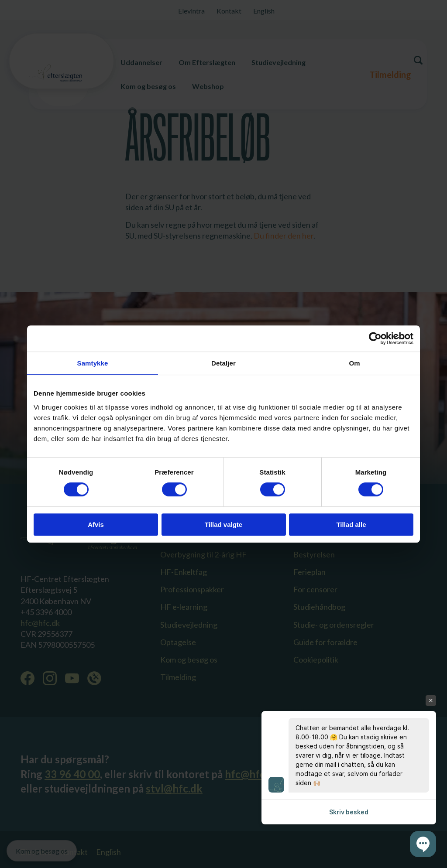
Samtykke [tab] (93, 363)
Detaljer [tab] (223, 363)
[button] (423, 844)
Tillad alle (351, 525)
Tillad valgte (223, 525)
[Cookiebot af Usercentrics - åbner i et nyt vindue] (375, 338)
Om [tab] (354, 363)
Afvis (96, 525)
